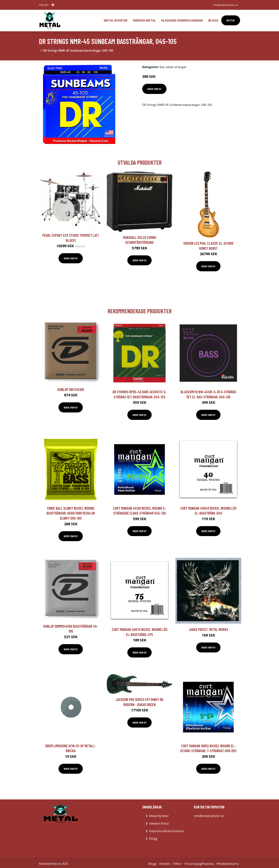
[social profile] (53, 5)
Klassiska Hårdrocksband (182, 19)
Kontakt (165, 861)
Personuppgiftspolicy (199, 861)
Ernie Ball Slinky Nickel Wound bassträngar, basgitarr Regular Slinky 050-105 (71, 511)
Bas (162, 65)
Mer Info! (154, 87)
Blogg (213, 19)
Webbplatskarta (228, 861)
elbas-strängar (176, 65)
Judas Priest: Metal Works (208, 627)
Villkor (177, 861)
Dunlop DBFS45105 (71, 387)
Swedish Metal (144, 19)
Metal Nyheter (116, 19)
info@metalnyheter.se (224, 5)
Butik (231, 19)
